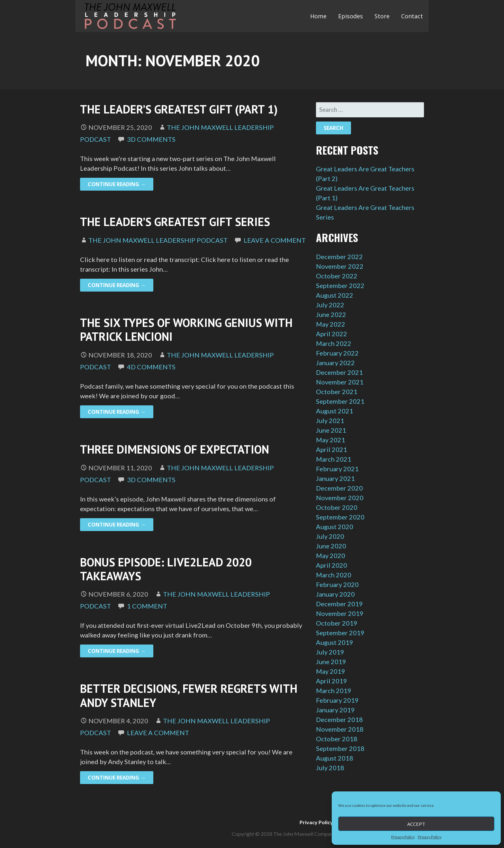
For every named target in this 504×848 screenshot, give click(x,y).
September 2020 (340, 517)
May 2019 (331, 671)
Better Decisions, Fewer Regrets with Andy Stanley (189, 695)
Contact (412, 16)
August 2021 (335, 411)
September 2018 (340, 748)
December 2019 (339, 604)
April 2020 (332, 565)
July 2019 (330, 652)
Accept (416, 824)
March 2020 (334, 575)
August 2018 (335, 758)
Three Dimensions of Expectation (175, 449)
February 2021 (337, 469)
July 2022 (330, 305)
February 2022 (337, 353)
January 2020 (335, 594)
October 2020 (337, 507)
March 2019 (334, 690)
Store (382, 16)
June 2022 (331, 314)
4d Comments (151, 367)
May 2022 (331, 324)
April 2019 (332, 681)
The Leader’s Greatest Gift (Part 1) (179, 109)
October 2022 (337, 276)
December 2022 (339, 257)
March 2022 (334, 343)
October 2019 (337, 623)
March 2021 (334, 459)
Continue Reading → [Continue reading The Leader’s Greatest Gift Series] (117, 285)
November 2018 (340, 729)
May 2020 (331, 555)
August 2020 (335, 527)
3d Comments (151, 139)
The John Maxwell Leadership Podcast (158, 240)
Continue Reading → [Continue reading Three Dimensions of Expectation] (117, 525)
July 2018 (330, 768)
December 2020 (339, 488)
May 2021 (331, 440)
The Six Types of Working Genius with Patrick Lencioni (186, 329)
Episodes (351, 16)
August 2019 (335, 642)
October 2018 (337, 739)
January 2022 (335, 363)
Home (318, 16)
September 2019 (340, 633)
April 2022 (332, 334)
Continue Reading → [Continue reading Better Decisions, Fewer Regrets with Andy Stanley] (117, 778)
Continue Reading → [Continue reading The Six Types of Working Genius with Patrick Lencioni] (117, 412)
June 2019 (331, 662)
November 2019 (340, 613)
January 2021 (335, 478)
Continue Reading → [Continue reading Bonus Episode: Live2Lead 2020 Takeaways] (117, 651)
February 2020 (337, 584)
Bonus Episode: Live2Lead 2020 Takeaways (166, 569)
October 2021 (337, 392)
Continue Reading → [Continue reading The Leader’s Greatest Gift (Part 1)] (117, 184)
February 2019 (337, 700)
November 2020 (340, 498)
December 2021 (339, 372)
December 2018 (339, 719)
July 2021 (330, 420)
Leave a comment (275, 240)
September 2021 (340, 401)
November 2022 (340, 266)
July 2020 (330, 536)
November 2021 (340, 382)
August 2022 (335, 295)
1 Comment (147, 606)
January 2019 (335, 710)
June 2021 (331, 430)
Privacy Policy (403, 837)
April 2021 (332, 449)
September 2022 (340, 285)
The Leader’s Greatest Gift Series (175, 222)
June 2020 (331, 546)
